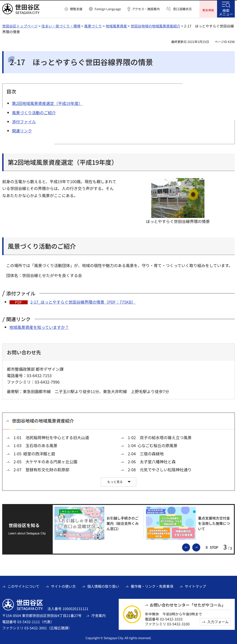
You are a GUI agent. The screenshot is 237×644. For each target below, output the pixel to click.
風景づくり (93, 25)
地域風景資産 (116, 25)
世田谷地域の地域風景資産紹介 (155, 25)
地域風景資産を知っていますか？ (39, 327)
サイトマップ (195, 586)
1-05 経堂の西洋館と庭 (34, 453)
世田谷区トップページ (20, 25)
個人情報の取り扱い (103, 586)
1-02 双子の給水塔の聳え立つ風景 (160, 437)
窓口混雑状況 (182, 9)
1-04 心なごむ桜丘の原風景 (153, 445)
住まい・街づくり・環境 (61, 25)
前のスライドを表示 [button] (190, 547)
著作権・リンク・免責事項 (152, 586)
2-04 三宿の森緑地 (146, 453)
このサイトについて (23, 586)
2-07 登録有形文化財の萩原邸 (41, 469)
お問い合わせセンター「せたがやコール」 (188, 604)
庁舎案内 (99, 615)
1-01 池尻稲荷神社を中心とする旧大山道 (51, 437)
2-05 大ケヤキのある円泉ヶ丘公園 (45, 461)
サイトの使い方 (63, 586)
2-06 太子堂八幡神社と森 (152, 461)
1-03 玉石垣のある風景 (35, 445)
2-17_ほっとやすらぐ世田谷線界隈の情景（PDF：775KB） (83, 301)
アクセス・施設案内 (146, 9)
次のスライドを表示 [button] (200, 547)
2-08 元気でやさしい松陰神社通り (160, 469)
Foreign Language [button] (108, 9)
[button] (74, 9)
